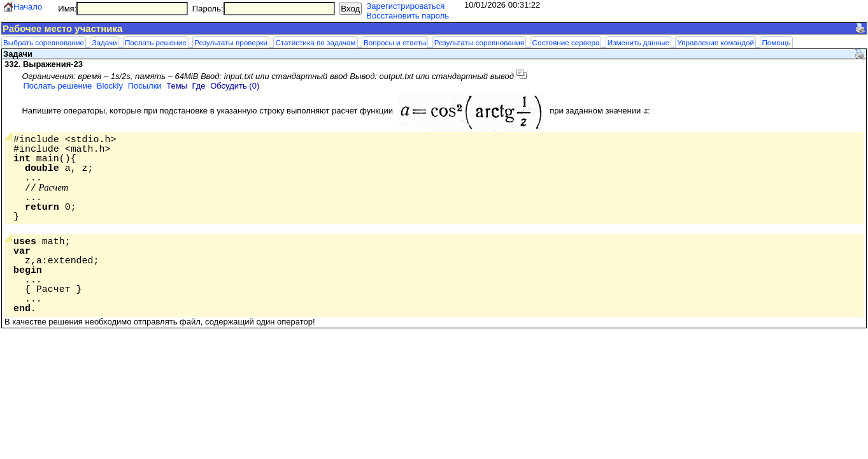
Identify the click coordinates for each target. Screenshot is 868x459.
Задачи (104, 42)
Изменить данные (638, 42)
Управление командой (715, 42)
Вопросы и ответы (395, 42)
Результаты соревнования (479, 42)
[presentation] (645, 111)
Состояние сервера (566, 42)
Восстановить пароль (408, 16)
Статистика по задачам (315, 42)
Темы (177, 86)
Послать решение (156, 42)
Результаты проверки (231, 42)
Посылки (145, 86)
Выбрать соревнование (44, 42)
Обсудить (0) (235, 86)
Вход (350, 9)
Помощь (776, 42)
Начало (28, 7)
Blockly (110, 86)
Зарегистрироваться (405, 6)
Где (199, 86)
